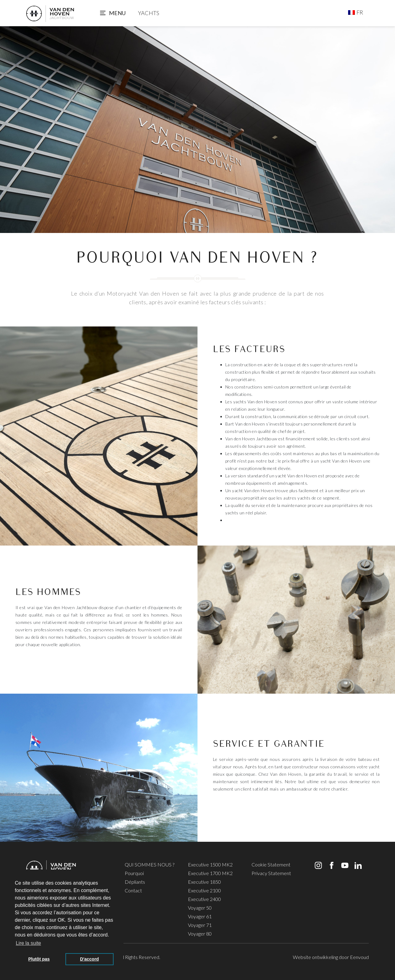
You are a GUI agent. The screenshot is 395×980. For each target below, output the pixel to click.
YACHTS (149, 13)
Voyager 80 (200, 934)
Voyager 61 (200, 916)
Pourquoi (134, 873)
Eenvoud (359, 957)
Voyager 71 (200, 925)
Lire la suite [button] (28, 943)
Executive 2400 (204, 899)
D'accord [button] (89, 959)
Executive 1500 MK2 (210, 864)
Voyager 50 (200, 908)
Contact (133, 890)
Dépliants (135, 882)
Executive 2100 (204, 890)
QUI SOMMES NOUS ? (150, 864)
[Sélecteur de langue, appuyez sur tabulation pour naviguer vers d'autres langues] (356, 12)
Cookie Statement (271, 864)
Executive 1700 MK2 (210, 873)
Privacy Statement (271, 873)
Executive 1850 (204, 882)
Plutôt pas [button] (39, 959)
